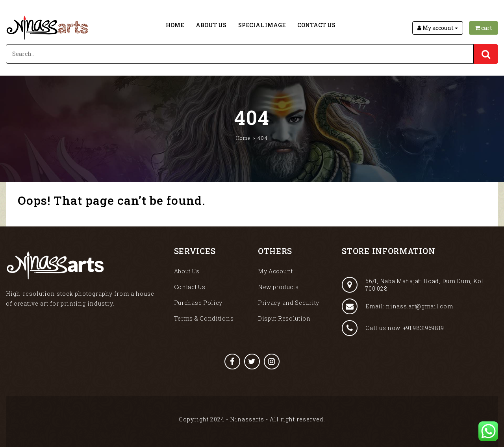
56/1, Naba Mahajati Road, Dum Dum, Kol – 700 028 (415, 285)
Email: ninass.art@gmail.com (397, 306)
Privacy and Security (289, 303)
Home (175, 25)
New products (278, 287)
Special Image (262, 25)
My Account (275, 271)
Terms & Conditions (204, 318)
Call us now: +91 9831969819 (393, 328)
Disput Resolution (284, 318)
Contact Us (316, 25)
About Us (211, 25)
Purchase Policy (198, 303)
